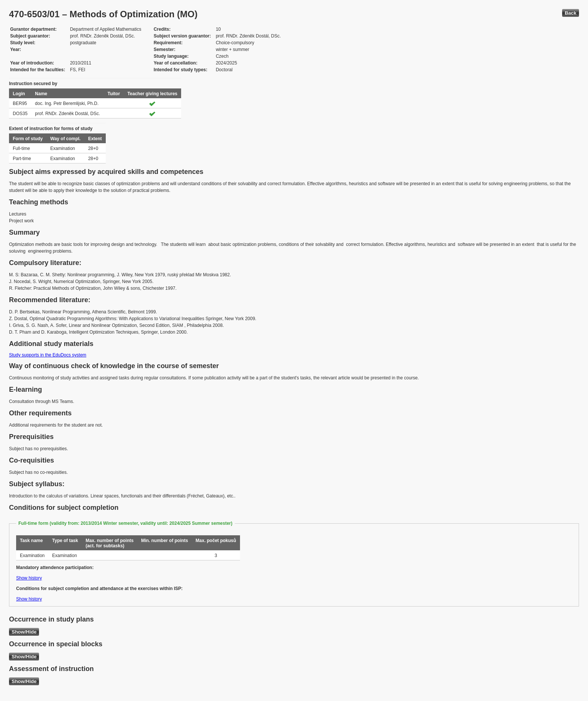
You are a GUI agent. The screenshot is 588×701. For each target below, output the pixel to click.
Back (571, 13)
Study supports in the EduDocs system (48, 355)
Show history (29, 578)
